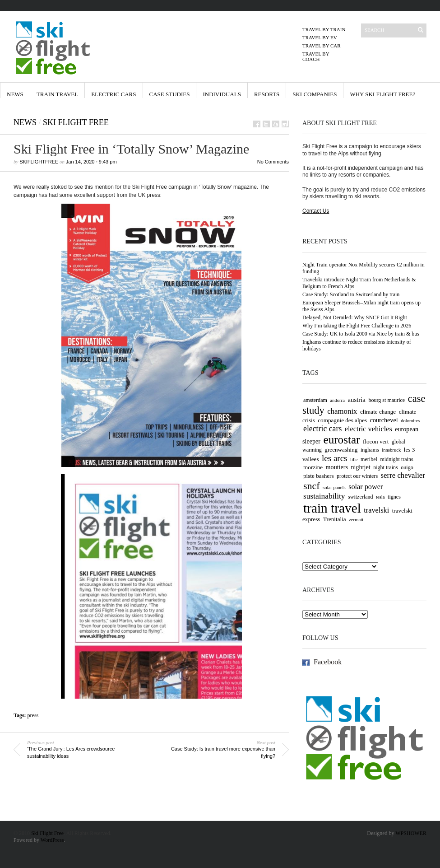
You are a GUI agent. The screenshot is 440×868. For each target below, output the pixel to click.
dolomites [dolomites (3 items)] (410, 421)
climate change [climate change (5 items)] (378, 412)
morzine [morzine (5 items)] (313, 467)
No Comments (273, 162)
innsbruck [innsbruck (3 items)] (391, 450)
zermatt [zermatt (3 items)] (356, 520)
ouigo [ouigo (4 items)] (407, 467)
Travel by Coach (316, 56)
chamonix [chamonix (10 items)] (342, 411)
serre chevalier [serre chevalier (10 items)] (403, 475)
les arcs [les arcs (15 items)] (335, 458)
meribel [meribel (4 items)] (369, 459)
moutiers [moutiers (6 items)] (337, 467)
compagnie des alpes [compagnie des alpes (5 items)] (342, 420)
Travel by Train (324, 29)
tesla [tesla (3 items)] (380, 497)
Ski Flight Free (76, 122)
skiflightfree (39, 162)
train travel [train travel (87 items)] (332, 508)
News (15, 94)
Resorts (267, 94)
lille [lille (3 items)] (354, 460)
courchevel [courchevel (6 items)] (384, 420)
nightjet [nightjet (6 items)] (361, 467)
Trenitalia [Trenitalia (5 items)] (335, 519)
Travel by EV (320, 37)
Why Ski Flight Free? (382, 94)
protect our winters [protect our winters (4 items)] (357, 476)
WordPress (52, 840)
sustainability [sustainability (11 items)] (324, 496)
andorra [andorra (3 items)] (337, 400)
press (33, 715)
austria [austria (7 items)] (357, 400)
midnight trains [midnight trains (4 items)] (396, 459)
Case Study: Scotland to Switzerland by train (351, 294)
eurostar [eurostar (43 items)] (342, 440)
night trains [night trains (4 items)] (386, 467)
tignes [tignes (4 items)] (394, 497)
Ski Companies (315, 94)
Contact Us (316, 211)
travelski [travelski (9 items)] (376, 510)
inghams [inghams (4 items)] (370, 450)
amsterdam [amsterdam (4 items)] (315, 400)
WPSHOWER (411, 833)
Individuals (222, 94)
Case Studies (170, 94)
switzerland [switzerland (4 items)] (361, 497)
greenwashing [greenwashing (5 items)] (341, 450)
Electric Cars (113, 94)
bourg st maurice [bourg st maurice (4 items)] (387, 400)
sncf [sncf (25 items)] (312, 486)
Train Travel (57, 94)
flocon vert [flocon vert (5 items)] (376, 441)
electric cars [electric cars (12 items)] (322, 429)
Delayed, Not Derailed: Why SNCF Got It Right (355, 317)
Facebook (328, 662)
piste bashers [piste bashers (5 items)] (319, 476)
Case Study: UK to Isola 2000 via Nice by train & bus (361, 334)
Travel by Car (322, 46)
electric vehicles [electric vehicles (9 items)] (368, 429)
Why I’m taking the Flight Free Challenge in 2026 (357, 326)
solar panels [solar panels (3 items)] (334, 488)
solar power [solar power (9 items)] (366, 487)
